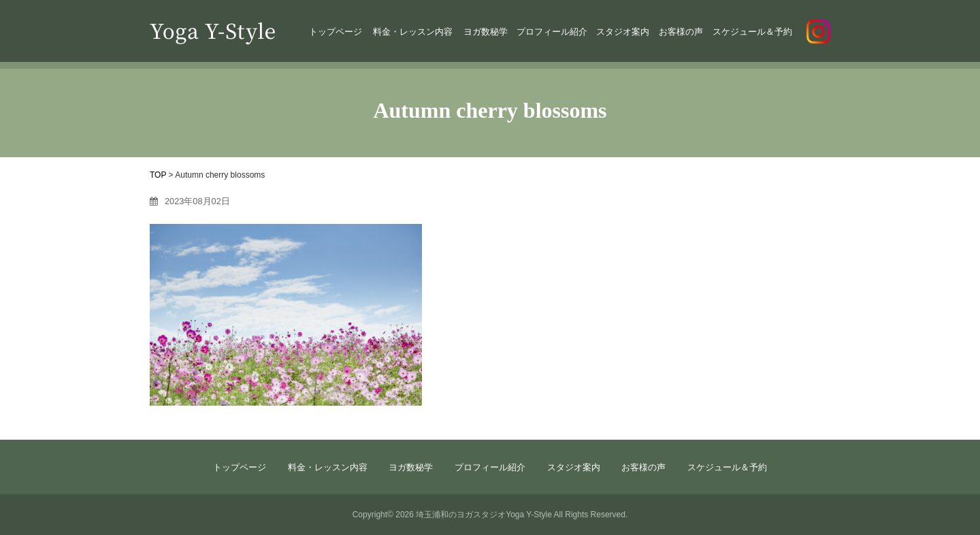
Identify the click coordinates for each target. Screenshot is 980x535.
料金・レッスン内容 (413, 32)
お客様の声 (681, 32)
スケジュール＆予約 (752, 32)
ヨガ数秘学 (486, 32)
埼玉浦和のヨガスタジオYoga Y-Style (484, 515)
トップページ (336, 32)
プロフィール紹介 (552, 32)
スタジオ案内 (623, 32)
